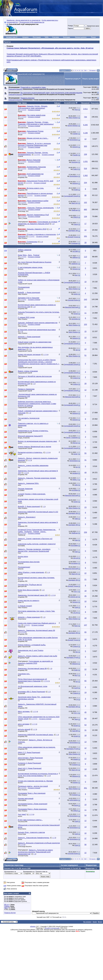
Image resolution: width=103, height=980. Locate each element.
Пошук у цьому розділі (91, 79)
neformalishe (22, 800)
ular (77, 350)
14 (85, 769)
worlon (76, 294)
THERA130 (22, 535)
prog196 (20, 496)
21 (85, 579)
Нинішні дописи (81, 37)
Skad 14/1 (75, 203)
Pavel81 (75, 155)
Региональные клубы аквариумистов (32, 22)
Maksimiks (21, 301)
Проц (76, 110)
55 (85, 453)
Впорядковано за (10, 872)
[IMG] (6, 908)
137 (85, 625)
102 (85, 202)
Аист (76, 275)
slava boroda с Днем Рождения (30, 758)
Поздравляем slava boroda (29, 562)
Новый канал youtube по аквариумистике (35, 342)
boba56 (20, 574)
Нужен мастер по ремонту (29, 600)
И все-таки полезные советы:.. (30, 820)
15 (85, 331)
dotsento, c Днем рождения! (29, 337)
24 (85, 349)
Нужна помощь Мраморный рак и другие (35, 447)
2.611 (85, 109)
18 (85, 591)
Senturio (21, 269)
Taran (76, 719)
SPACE (75, 217)
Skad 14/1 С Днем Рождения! (30, 768)
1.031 (85, 161)
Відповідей (85, 103)
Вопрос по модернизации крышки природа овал (37, 441)
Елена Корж (22, 834)
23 (85, 413)
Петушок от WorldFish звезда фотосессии (35, 376)
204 (85, 183)
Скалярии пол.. (24, 674)
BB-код (7, 905)
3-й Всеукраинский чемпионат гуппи (33, 686)
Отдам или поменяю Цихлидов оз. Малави (35, 781)
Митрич (75, 443)
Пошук (93, 37)
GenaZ (76, 314)
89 (85, 195)
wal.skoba (75, 319)
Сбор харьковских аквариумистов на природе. (37, 747)
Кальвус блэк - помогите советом (31, 832)
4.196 (85, 133)
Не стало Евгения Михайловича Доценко (35, 262)
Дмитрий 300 (22, 586)
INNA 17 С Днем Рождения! (29, 752)
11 (82, 70)
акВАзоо (21, 259)
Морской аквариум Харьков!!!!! (30, 436)
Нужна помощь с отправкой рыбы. (32, 645)
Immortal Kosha (23, 128)
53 (85, 725)
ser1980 (20, 252)
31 (85, 460)
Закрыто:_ (33, 465)
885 (85, 209)
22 (85, 230)
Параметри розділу (72, 79)
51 (85, 355)
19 (85, 692)
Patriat (20, 112)
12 (85, 139)
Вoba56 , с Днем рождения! (29, 292)
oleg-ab (76, 558)
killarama (21, 665)
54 (85, 815)
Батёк (76, 805)
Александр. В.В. (23, 211)
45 (85, 596)
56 (85, 845)
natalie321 (75, 264)
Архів (95, 922)
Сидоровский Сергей (71, 196)
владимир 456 (23, 177)
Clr (19, 701)
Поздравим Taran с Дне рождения (32, 793)
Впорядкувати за (29, 872)
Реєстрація (37, 37)
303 (85, 146)
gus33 (20, 688)
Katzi (19, 420)
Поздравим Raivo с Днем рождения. (33, 809)
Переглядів (95, 103)
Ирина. (20, 427)
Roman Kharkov (23, 264)
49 (85, 472)
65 (85, 632)
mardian (75, 134)
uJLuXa (20, 613)
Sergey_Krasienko (24, 438)
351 (85, 788)
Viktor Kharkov (73, 118)
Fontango (75, 765)
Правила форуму (10, 913)
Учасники (55, 37)
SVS (19, 558)
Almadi (20, 135)
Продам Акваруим (25, 489)
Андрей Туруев (73, 237)
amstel (76, 726)
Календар (67, 37)
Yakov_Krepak (23, 218)
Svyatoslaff (21, 693)
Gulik (76, 607)
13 (85, 742)
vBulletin (33, 926)
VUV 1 (20, 592)
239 (85, 154)
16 (85, 618)
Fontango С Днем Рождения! (29, 763)
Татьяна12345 (23, 822)
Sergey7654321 (73, 126)
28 (85, 242)
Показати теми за (41, 872)
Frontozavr (75, 243)
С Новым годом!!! (25, 606)
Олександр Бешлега (15, 89)
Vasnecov (21, 163)
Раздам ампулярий (26, 798)
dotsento (21, 119)
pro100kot (21, 490)
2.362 (85, 175)
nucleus (75, 384)
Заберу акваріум (25, 250)
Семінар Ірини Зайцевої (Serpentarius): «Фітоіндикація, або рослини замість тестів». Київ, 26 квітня (50, 48)
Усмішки (7, 906)
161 (85, 236)
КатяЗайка (21, 546)
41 (85, 775)
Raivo (76, 626)
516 (85, 168)
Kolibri (76, 670)
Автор (24, 103)
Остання (93, 70)
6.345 (85, 125)
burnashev (75, 563)
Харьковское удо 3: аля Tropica (31, 650)
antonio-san (74, 597)
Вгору (100, 922)
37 (85, 838)
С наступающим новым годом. (30, 267)
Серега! (20, 378)
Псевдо (70, 26)
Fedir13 (75, 169)
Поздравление (24, 287)
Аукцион (25, 37)
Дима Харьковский (24, 647)
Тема (19, 103)
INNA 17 (21, 480)
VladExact (75, 210)
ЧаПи (46, 37)
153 (85, 324)
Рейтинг (57, 103)
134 (85, 216)
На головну (87, 922)
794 (85, 117)
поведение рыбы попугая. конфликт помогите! (37, 544)
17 (85, 224)
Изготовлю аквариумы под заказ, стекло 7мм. (36, 611)
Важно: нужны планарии (28, 371)
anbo (19, 485)
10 (85, 282)
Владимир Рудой (24, 658)
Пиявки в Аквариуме (26, 389)
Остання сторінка (34, 110)
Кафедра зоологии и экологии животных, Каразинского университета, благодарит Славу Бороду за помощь (37, 404)
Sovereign (75, 162)
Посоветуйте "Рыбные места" (30, 585)
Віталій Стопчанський (52, 928)
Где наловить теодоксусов (29, 418)
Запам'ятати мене (92, 26)
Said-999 (75, 731)
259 (85, 532)
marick (76, 224)
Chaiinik (20, 156)
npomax (20, 314)
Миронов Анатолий (71, 307)
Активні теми (11, 37)
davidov (20, 783)
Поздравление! (24, 567)
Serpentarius (22, 140)
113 (85, 257)
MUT (19, 676)
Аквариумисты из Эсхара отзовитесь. (33, 431)
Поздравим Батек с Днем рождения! (33, 804)
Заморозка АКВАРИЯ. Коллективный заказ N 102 (38, 512)
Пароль (70, 28)
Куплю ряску (23, 556)
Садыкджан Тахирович (26, 760)
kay (19, 467)
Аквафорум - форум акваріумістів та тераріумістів (24, 20)
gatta (19, 519)
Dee (19, 652)
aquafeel (75, 473)
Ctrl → (86, 70)
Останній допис (70, 103)
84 (85, 718)
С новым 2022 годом (26, 317)
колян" (20, 454)
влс (77, 682)
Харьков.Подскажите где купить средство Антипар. (39, 312)
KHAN (76, 190)
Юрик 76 (21, 602)
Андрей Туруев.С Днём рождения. (32, 494)
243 (85, 299)
